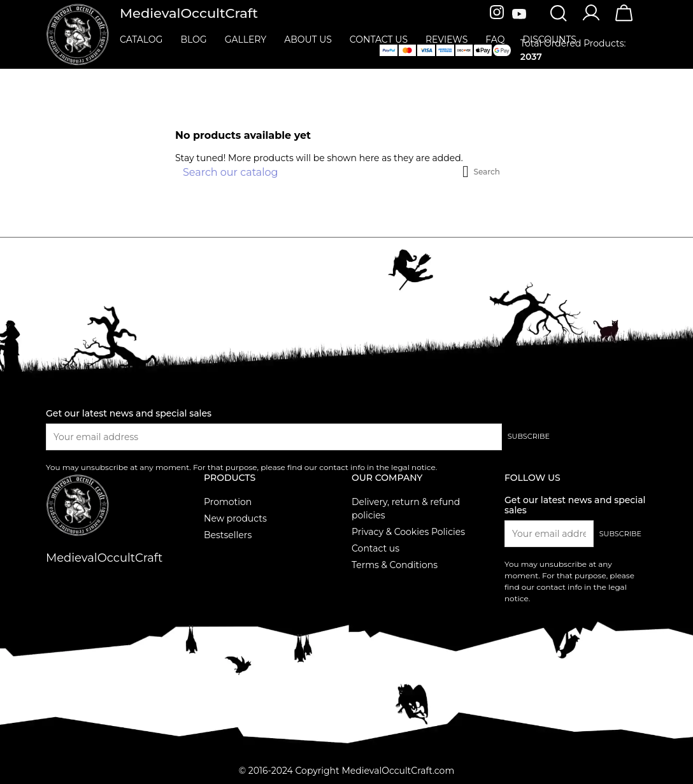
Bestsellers (228, 535)
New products (235, 518)
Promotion (228, 502)
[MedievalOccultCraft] (78, 34)
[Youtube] (519, 15)
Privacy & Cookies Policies (408, 532)
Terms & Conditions (395, 565)
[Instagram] (498, 15)
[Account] (591, 20)
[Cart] (624, 21)
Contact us (375, 548)
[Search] (558, 15)
